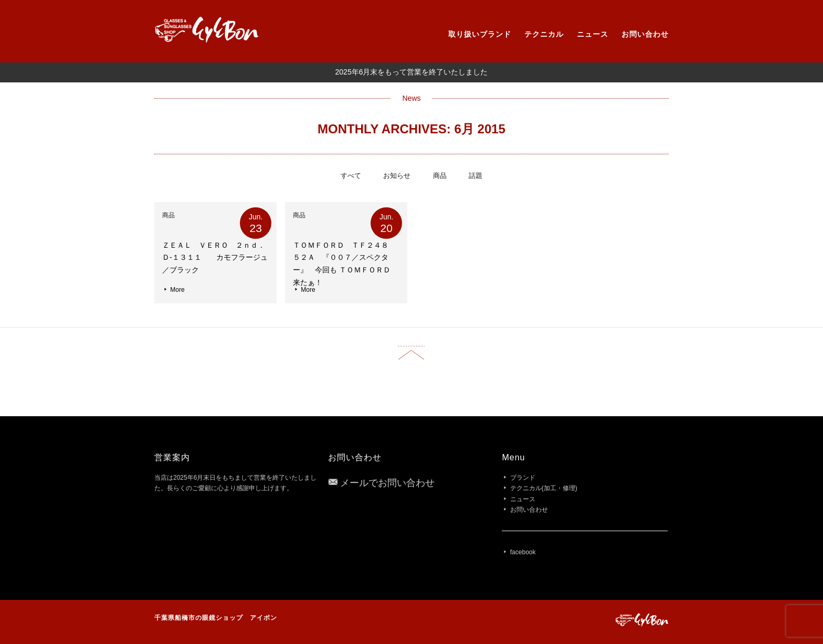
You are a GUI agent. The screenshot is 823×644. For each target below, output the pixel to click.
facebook (523, 552)
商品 (440, 176)
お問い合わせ (645, 34)
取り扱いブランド (480, 34)
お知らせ (397, 176)
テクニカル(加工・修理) (544, 488)
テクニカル (544, 34)
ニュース (593, 34)
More (173, 290)
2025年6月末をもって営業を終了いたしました (412, 72)
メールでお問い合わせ (387, 483)
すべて (351, 176)
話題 (476, 176)
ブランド (523, 478)
